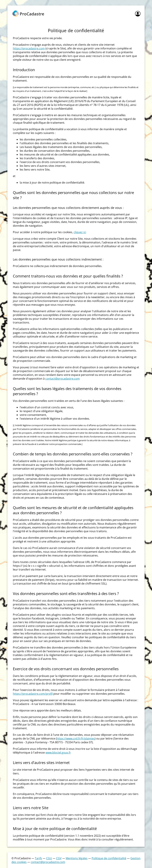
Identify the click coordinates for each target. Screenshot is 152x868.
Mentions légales (77, 858)
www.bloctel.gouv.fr (58, 753)
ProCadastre (32, 14)
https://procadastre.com (29, 48)
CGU (49, 858)
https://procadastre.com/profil (33, 694)
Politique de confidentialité (109, 858)
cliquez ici (80, 232)
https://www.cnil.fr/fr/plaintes (76, 739)
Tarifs (38, 858)
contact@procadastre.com (63, 379)
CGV (59, 858)
